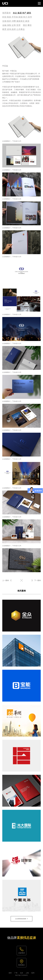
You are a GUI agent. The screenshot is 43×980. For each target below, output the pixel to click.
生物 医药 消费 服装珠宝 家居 (16, 21)
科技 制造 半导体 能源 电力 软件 (17, 17)
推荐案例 (6, 13)
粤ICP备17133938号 (21, 975)
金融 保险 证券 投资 (11, 25)
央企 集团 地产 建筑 (22, 13)
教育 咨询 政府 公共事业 (13, 29)
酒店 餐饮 (27, 25)
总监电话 (22, 953)
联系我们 (22, 965)
